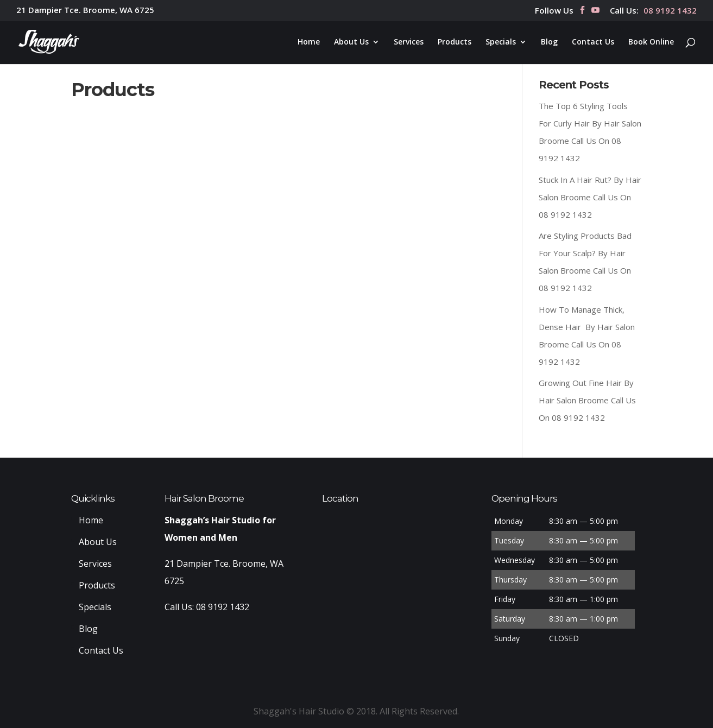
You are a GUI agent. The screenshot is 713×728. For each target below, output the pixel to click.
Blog (549, 42)
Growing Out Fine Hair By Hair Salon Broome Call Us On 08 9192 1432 (587, 400)
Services (409, 42)
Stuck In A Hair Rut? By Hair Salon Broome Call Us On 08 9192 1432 (590, 197)
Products (455, 42)
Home (309, 42)
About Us (351, 42)
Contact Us (593, 42)
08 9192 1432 (670, 11)
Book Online (651, 42)
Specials (501, 42)
